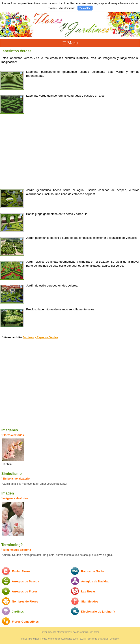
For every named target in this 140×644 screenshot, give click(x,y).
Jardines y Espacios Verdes (40, 337)
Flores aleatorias (13, 435)
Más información (67, 8)
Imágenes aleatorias (15, 498)
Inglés (24, 639)
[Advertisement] (70, 150)
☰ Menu (70, 43)
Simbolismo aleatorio (16, 479)
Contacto (114, 639)
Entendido (85, 8)
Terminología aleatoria (17, 550)
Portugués (34, 639)
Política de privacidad (97, 639)
